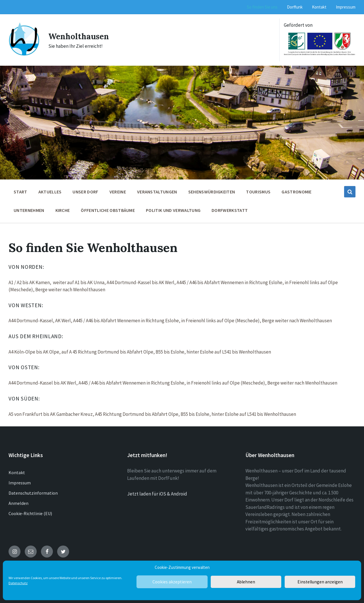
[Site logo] (24, 54)
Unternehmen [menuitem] (29, 210)
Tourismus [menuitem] (258, 192)
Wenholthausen (81, 36)
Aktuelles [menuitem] (50, 192)
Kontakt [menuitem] (319, 7)
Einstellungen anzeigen (320, 582)
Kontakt (17, 472)
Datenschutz (18, 583)
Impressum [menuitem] (346, 7)
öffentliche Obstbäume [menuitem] (108, 210)
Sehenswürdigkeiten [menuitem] (212, 192)
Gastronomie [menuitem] (297, 192)
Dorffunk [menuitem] (295, 7)
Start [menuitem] (20, 192)
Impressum (20, 483)
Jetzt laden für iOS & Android (157, 494)
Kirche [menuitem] (63, 210)
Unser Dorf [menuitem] (85, 192)
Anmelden (18, 503)
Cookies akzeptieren (172, 582)
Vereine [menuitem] (118, 192)
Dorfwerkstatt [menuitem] (230, 210)
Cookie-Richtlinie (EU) (30, 513)
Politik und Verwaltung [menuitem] (173, 210)
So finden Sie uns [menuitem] (262, 7)
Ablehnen (246, 582)
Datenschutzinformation (33, 493)
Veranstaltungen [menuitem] (157, 192)
